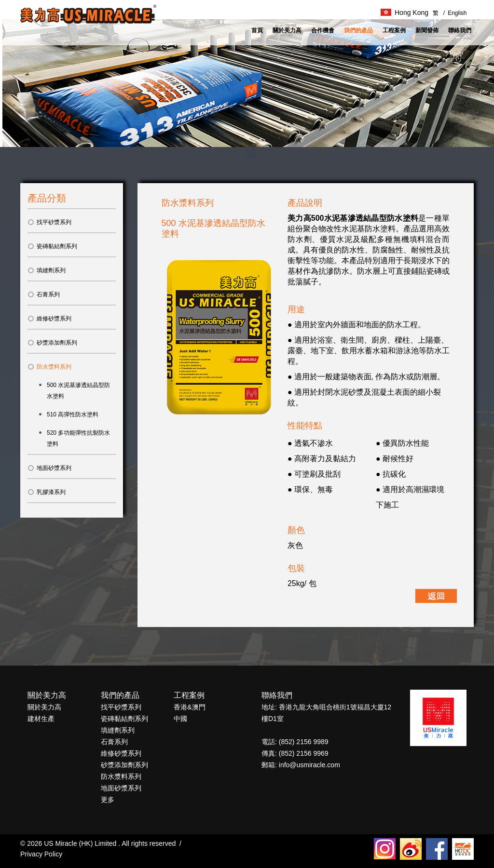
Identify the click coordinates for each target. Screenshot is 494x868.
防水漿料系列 (49, 367)
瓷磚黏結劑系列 (52, 246)
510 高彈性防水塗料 (73, 414)
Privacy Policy (41, 854)
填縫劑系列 (47, 270)
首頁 (257, 30)
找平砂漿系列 (49, 222)
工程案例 (394, 30)
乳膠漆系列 (47, 492)
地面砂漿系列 (49, 468)
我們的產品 (358, 30)
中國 (180, 719)
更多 (108, 800)
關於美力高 (287, 30)
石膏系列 (44, 294)
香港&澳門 (189, 707)
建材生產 (41, 719)
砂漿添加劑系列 (52, 343)
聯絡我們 (460, 30)
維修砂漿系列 (49, 319)
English (455, 13)
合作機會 (323, 30)
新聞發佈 (427, 30)
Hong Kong (405, 13)
